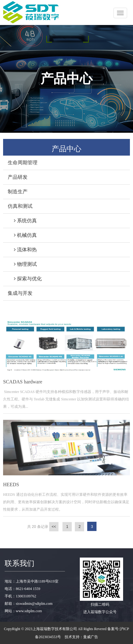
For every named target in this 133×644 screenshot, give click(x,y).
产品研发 (18, 177)
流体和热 (22, 250)
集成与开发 (20, 293)
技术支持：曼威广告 (81, 637)
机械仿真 (22, 235)
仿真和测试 (20, 206)
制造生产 (18, 192)
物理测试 (22, 264)
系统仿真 (22, 221)
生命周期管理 (23, 163)
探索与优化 (25, 279)
